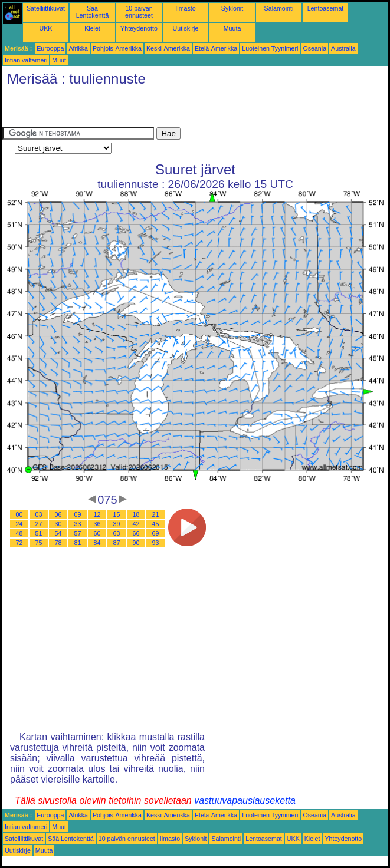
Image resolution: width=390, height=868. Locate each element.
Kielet (92, 28)
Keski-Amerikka (168, 48)
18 (136, 514)
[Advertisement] (140, 110)
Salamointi (279, 8)
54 (58, 533)
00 (19, 514)
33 (78, 524)
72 (19, 543)
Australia (343, 48)
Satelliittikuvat (46, 8)
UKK (46, 28)
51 (39, 533)
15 (117, 514)
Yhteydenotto (139, 28)
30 (58, 524)
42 (136, 524)
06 (58, 514)
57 (78, 533)
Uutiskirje (186, 28)
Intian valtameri (26, 60)
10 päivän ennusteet (139, 12)
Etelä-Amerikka (216, 48)
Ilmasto (185, 8)
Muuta (232, 28)
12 (97, 514)
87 (117, 543)
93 (156, 543)
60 (97, 533)
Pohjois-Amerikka (117, 48)
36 (97, 524)
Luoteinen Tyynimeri (270, 48)
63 (117, 533)
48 (19, 533)
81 (78, 543)
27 (39, 524)
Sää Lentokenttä (93, 12)
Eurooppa (50, 48)
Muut (59, 60)
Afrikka (78, 48)
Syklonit (232, 8)
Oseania (314, 48)
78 (58, 543)
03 (39, 514)
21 (156, 514)
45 (156, 524)
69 (156, 533)
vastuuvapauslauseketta (245, 801)
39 (117, 524)
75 (39, 543)
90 (136, 543)
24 (19, 524)
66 (136, 533)
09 (78, 514)
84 (97, 543)
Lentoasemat (326, 8)
